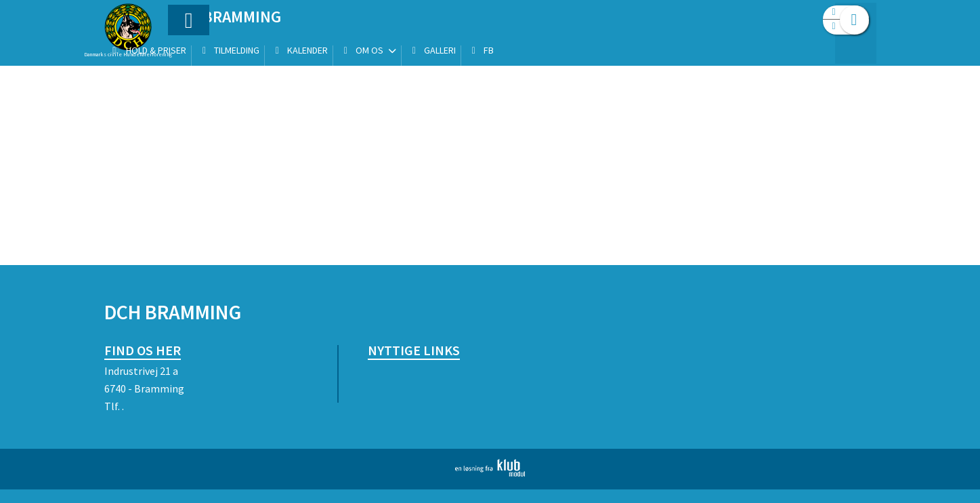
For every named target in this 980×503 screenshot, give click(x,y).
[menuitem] (189, 46)
